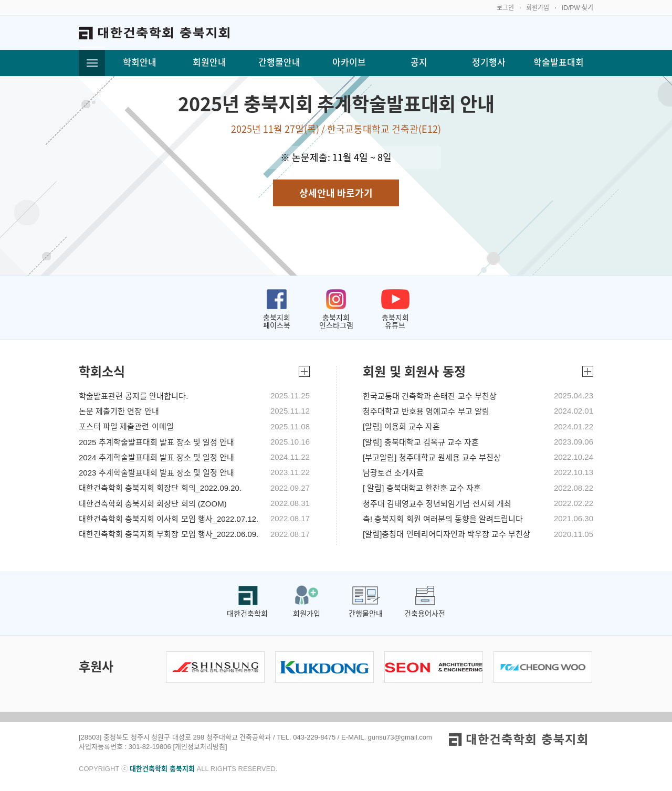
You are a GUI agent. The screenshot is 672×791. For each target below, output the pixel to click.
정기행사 (489, 63)
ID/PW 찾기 (577, 8)
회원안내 (209, 63)
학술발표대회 (559, 63)
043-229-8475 (314, 737)
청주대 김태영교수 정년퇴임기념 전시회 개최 (437, 504)
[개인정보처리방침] (200, 747)
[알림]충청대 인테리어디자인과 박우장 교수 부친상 (447, 534)
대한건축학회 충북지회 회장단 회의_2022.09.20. (160, 488)
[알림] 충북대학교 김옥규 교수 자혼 (421, 442)
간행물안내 (279, 63)
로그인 (505, 8)
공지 (419, 63)
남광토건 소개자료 (393, 473)
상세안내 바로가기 (336, 193)
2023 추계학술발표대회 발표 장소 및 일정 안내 (156, 473)
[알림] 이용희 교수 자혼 (401, 427)
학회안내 (140, 63)
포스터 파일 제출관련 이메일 (126, 427)
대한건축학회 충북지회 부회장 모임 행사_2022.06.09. (169, 534)
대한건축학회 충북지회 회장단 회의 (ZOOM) (153, 504)
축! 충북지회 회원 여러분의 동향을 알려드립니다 (443, 519)
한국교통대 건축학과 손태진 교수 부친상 (430, 396)
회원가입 (538, 8)
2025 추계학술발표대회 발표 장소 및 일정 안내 (156, 442)
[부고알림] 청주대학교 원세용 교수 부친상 (432, 458)
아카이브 (349, 63)
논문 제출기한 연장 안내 (119, 412)
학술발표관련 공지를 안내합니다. (134, 396)
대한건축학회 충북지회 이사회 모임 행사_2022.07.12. (169, 519)
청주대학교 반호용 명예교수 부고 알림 (426, 412)
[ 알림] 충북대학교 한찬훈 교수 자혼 (422, 488)
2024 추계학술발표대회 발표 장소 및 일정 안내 (156, 458)
